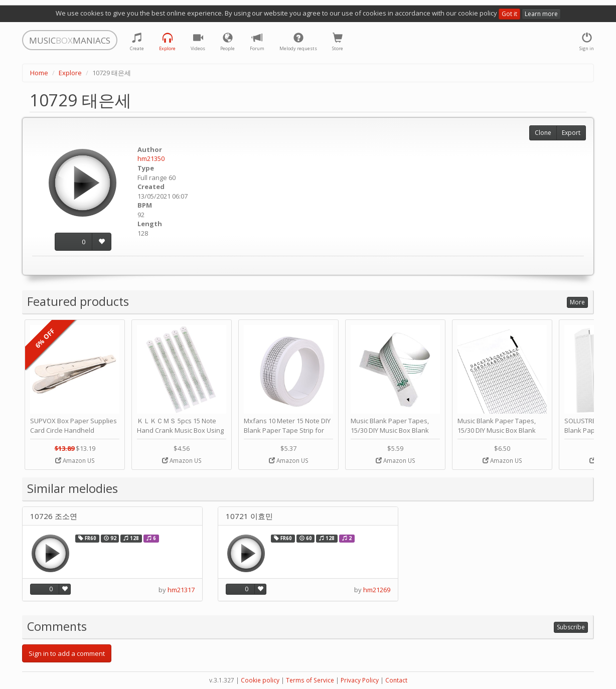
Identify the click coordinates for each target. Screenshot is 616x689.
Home (39, 73)
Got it (509, 14)
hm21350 (151, 158)
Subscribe (571, 627)
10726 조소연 (54, 516)
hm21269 (377, 590)
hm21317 (181, 590)
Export (571, 133)
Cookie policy (260, 680)
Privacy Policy (360, 680)
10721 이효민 (249, 516)
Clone (543, 133)
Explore (70, 73)
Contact (396, 680)
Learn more (541, 14)
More (577, 302)
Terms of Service (310, 680)
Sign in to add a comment (67, 653)
